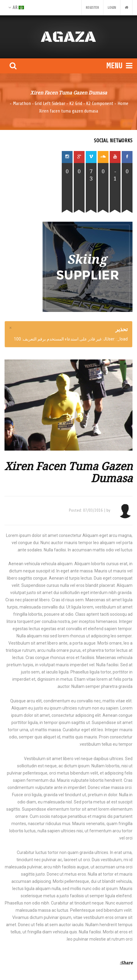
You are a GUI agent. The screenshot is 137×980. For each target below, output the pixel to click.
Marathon (22, 103)
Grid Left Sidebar (50, 103)
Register (92, 8)
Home (123, 103)
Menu (119, 66)
